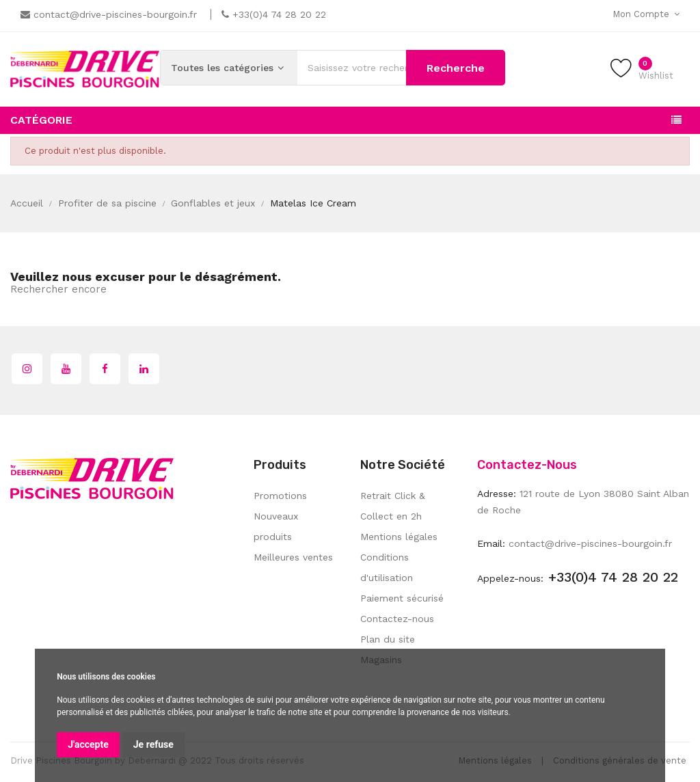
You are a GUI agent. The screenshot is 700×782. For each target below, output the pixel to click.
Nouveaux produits (276, 526)
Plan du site (388, 639)
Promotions (280, 496)
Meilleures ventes (293, 557)
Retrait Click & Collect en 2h (393, 506)
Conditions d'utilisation (387, 567)
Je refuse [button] (153, 744)
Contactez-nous (397, 619)
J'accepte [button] (88, 744)
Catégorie (41, 120)
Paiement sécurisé (402, 598)
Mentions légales (399, 537)
